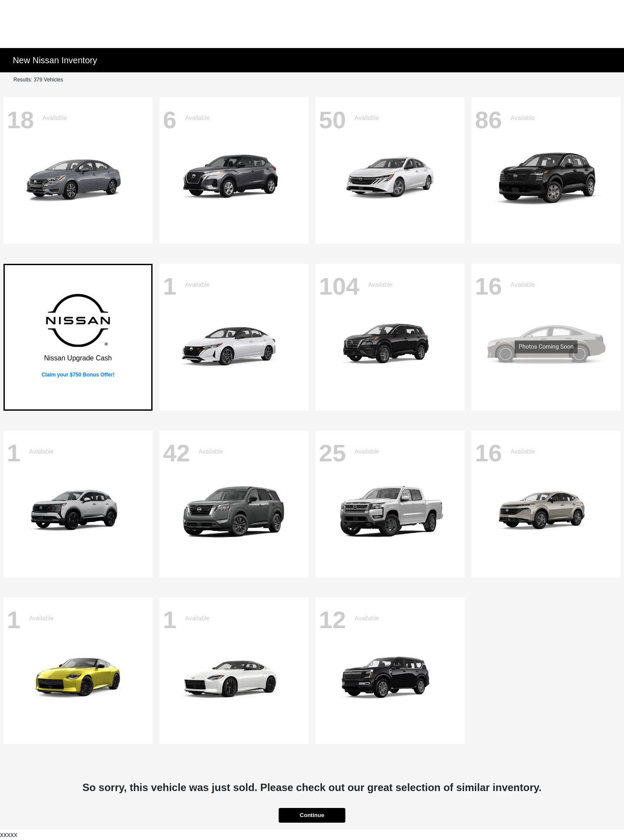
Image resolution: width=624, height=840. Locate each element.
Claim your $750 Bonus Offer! (78, 375)
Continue (312, 815)
